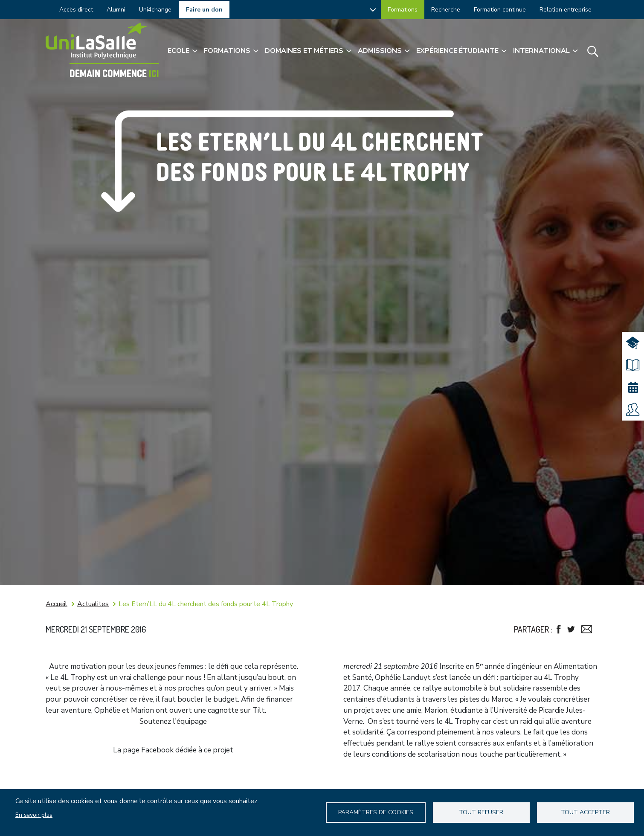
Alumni (116, 10)
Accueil (57, 604)
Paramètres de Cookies (376, 812)
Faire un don (204, 10)
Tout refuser (481, 812)
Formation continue (500, 10)
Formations (403, 10)
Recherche (446, 10)
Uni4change (155, 10)
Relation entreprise (566, 10)
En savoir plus (34, 815)
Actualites (93, 604)
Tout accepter (585, 812)
